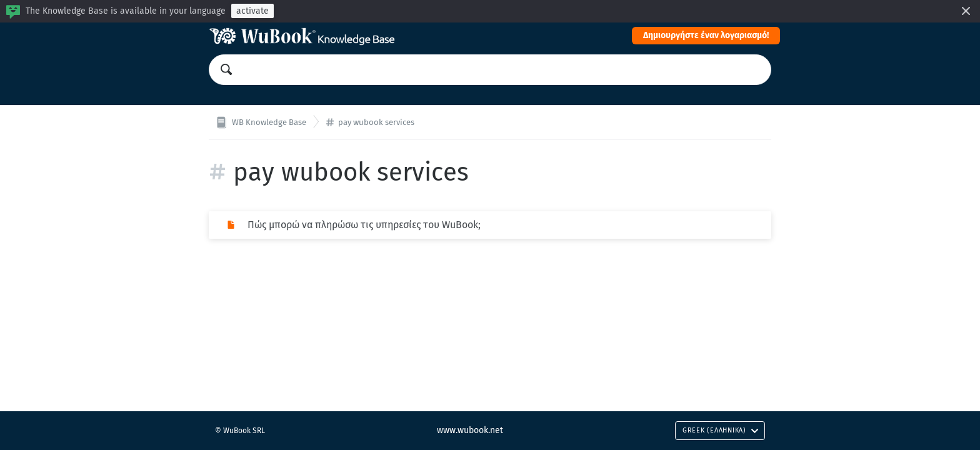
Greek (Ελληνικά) (721, 430)
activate (252, 11)
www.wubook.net (470, 430)
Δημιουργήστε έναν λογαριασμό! (706, 35)
